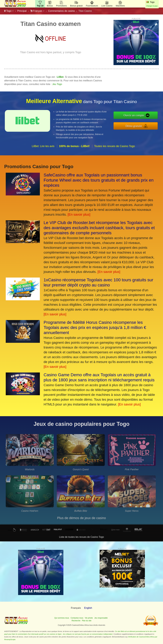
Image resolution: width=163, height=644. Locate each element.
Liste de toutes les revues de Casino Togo (82, 537)
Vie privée (89, 618)
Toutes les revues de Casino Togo (115, 146)
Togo (9, 11)
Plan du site (87, 621)
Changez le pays (152, 6)
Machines (120, 6)
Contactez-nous (77, 618)
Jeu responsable (101, 618)
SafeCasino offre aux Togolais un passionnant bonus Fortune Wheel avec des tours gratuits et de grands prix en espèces (99, 180)
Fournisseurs (92, 6)
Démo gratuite (134, 126)
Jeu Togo (57, 84)
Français (37, 11)
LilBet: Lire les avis (43, 146)
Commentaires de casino (62, 11)
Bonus (50, 6)
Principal (22, 11)
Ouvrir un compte (134, 115)
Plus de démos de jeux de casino (82, 518)
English (88, 608)
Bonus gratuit (76, 6)
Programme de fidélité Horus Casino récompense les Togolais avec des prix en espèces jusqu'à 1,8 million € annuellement (95, 327)
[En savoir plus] (79, 214)
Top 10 (40, 6)
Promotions (62, 6)
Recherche (76, 621)
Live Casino (107, 6)
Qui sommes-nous (62, 618)
